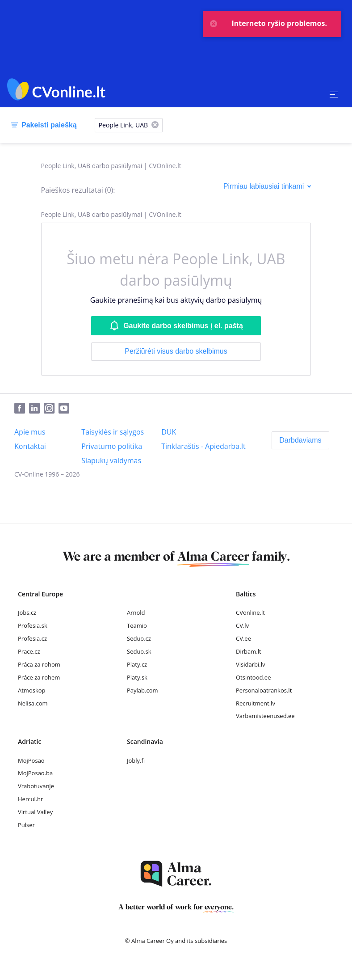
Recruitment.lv (256, 703)
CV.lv (242, 625)
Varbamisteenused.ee (265, 716)
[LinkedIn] (36, 409)
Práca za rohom (39, 664)
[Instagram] (51, 409)
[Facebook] (22, 409)
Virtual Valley (35, 812)
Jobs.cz (27, 612)
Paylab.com (142, 690)
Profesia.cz (32, 638)
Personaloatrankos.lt (264, 690)
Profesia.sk (33, 625)
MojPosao (31, 760)
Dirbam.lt (249, 651)
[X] (155, 125)
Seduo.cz (139, 638)
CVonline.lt (250, 612)
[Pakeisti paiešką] (42, 125)
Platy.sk (137, 677)
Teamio (137, 625)
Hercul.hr (30, 799)
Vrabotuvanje (36, 786)
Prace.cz (29, 651)
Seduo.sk (139, 651)
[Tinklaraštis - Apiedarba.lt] (203, 446)
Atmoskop (32, 690)
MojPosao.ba (35, 773)
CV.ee (243, 638)
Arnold (136, 612)
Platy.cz (137, 664)
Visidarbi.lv (250, 664)
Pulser (26, 825)
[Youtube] (66, 409)
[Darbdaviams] (300, 440)
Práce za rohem (39, 677)
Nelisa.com (33, 703)
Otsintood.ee (253, 677)
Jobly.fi (136, 760)
